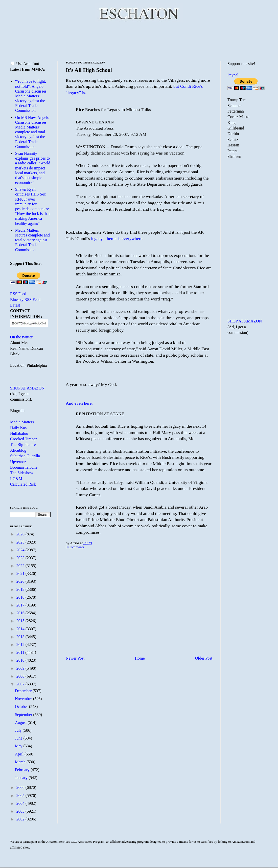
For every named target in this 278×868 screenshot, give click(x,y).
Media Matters (22, 422)
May (19, 746)
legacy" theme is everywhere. (117, 238)
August (21, 722)
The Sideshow (22, 473)
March (21, 762)
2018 (21, 597)
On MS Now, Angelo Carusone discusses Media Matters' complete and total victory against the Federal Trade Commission (32, 132)
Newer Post (75, 658)
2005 (21, 796)
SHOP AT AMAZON (27, 388)
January (22, 778)
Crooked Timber (23, 439)
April (20, 754)
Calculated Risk (23, 484)
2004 (21, 803)
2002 (21, 819)
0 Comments (75, 547)
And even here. (79, 403)
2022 (21, 566)
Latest (15, 305)
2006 (21, 787)
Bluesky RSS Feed (25, 300)
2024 (21, 550)
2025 (21, 542)
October (22, 707)
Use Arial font (25, 64)
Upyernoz (18, 462)
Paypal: (234, 75)
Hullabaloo (19, 433)
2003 (21, 811)
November (24, 699)
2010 (21, 660)
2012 (21, 645)
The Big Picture (23, 444)
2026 (21, 534)
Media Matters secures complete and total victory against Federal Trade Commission (32, 240)
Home (140, 658)
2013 (21, 637)
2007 (21, 684)
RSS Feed (18, 294)
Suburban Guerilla (25, 456)
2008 (21, 676)
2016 (21, 613)
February (23, 770)
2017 (21, 605)
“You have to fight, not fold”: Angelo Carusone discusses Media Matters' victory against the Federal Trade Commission (31, 96)
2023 (21, 558)
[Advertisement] (139, 40)
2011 (21, 652)
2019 (21, 589)
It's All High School (89, 70)
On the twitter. (22, 337)
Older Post (204, 658)
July (19, 730)
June (19, 738)
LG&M (16, 479)
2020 (21, 581)
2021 (21, 573)
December (24, 691)
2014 (21, 629)
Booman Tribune (24, 467)
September (24, 715)
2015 (21, 621)
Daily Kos (18, 428)
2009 (21, 668)
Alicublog (18, 450)
